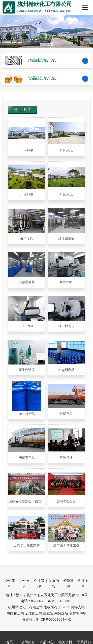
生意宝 (48, 613)
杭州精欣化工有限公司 (26, 607)
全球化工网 (33, 613)
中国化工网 (15, 613)
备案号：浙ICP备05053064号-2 (46, 619)
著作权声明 (78, 613)
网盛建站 (61, 613)
